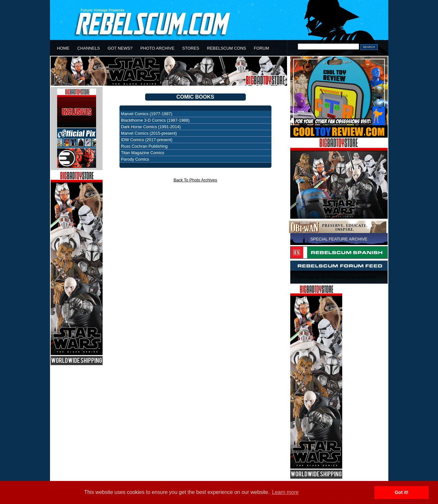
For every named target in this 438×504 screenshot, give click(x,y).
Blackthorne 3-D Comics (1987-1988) (155, 120)
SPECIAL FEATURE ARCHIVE (339, 239)
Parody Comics (135, 159)
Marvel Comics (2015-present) (149, 133)
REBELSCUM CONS (227, 48)
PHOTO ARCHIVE (157, 48)
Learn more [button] (285, 492)
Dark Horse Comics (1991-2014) (151, 127)
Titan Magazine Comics (143, 153)
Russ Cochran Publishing (144, 146)
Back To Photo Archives (195, 180)
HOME (63, 48)
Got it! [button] (402, 492)
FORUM (262, 48)
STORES (191, 48)
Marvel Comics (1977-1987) (147, 114)
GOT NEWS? (120, 48)
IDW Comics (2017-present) (147, 140)
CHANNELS (89, 48)
